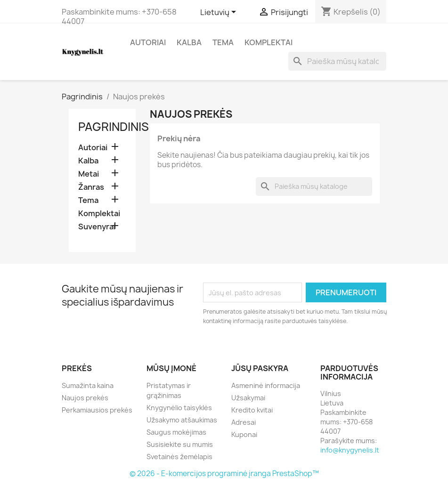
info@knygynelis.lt (350, 450)
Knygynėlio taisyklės (179, 408)
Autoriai (148, 42)
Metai (89, 174)
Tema (223, 42)
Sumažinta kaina (88, 385)
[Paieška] (337, 61)
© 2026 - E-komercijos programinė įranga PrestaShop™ (224, 474)
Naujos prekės (85, 398)
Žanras (91, 187)
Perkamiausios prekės (97, 410)
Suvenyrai (97, 227)
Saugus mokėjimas (176, 432)
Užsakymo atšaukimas (182, 420)
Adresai (244, 422)
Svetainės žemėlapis (179, 457)
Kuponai (244, 434)
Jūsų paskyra (260, 368)
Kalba (189, 42)
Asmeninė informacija (266, 385)
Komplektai (269, 42)
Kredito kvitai (252, 410)
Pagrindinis (114, 127)
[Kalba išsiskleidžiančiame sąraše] (220, 13)
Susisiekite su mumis (180, 444)
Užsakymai (248, 398)
